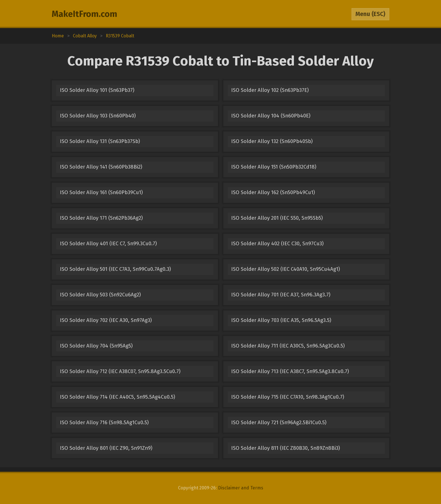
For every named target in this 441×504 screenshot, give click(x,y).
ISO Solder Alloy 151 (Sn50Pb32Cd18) (274, 167)
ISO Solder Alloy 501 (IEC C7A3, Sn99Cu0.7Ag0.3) (115, 269)
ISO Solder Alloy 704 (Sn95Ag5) (96, 346)
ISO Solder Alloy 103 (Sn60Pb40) (98, 116)
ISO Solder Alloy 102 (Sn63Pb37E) (270, 90)
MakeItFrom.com (85, 14)
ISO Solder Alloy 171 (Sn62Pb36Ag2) (101, 218)
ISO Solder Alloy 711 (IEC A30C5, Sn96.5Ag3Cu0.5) (288, 346)
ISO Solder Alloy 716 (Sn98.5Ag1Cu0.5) (104, 423)
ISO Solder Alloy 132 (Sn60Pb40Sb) (272, 141)
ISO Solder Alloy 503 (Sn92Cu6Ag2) (100, 295)
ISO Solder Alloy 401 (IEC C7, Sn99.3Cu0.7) (108, 244)
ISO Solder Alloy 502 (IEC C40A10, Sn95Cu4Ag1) (286, 269)
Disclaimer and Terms (241, 488)
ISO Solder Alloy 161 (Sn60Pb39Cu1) (101, 192)
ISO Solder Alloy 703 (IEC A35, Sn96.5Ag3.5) (281, 320)
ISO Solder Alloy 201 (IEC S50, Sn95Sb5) (277, 218)
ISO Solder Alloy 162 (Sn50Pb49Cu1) (273, 192)
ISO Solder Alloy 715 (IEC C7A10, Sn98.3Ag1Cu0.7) (288, 397)
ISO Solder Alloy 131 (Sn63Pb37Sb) (100, 141)
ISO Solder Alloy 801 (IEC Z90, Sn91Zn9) (106, 448)
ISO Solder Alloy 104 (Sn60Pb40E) (271, 116)
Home (58, 36)
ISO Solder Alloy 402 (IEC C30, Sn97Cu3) (277, 244)
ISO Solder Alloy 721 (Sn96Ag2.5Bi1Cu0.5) (279, 423)
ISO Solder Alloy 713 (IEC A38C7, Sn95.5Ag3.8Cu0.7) (290, 371)
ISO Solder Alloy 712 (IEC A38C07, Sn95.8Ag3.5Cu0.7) (120, 371)
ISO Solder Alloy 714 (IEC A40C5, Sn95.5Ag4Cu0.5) (118, 397)
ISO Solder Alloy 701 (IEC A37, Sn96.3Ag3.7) (281, 295)
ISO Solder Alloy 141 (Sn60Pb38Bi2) (101, 167)
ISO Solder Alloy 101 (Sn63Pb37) (97, 90)
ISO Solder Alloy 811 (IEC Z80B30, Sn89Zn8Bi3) (286, 448)
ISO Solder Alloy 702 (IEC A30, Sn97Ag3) (106, 320)
